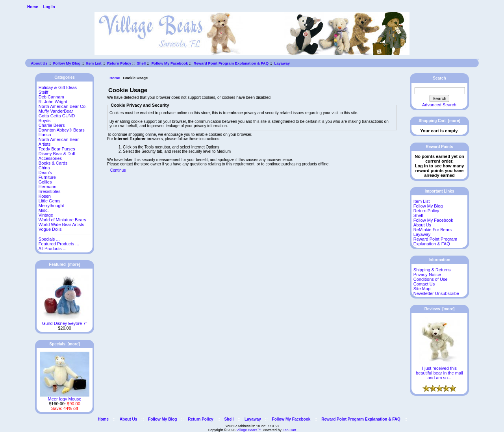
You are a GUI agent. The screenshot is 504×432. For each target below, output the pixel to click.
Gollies (45, 182)
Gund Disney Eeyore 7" (65, 321)
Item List (94, 63)
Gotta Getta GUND (57, 116)
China (44, 168)
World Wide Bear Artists (61, 224)
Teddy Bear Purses (57, 149)
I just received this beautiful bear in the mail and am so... (439, 371)
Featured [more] (65, 264)
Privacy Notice (427, 274)
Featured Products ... (59, 244)
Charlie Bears (52, 125)
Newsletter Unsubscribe (436, 293)
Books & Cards (53, 163)
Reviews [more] (440, 309)
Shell (141, 63)
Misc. (44, 210)
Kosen (45, 196)
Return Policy (119, 63)
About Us (39, 63)
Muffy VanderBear (56, 111)
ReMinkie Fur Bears (433, 230)
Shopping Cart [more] (439, 121)
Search (439, 78)
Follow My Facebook (170, 63)
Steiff (44, 92)
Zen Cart (289, 430)
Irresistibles (50, 191)
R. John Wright (53, 102)
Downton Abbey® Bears (62, 130)
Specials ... (49, 239)
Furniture (47, 177)
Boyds (45, 121)
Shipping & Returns (432, 270)
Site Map (422, 289)
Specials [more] (64, 344)
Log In (49, 7)
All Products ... (53, 248)
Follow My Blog (67, 63)
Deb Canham (51, 97)
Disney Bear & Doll (57, 154)
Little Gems (50, 201)
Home (33, 7)
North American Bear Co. (63, 106)
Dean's (45, 172)
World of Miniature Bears (62, 220)
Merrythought (51, 206)
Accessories (50, 158)
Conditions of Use (431, 279)
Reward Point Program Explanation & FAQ (231, 63)
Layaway (282, 63)
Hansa (45, 135)
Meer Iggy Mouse (65, 397)
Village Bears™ (248, 430)
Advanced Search (439, 105)
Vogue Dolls (50, 229)
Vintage (46, 215)
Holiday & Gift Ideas (58, 87)
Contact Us (424, 284)
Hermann (47, 187)
